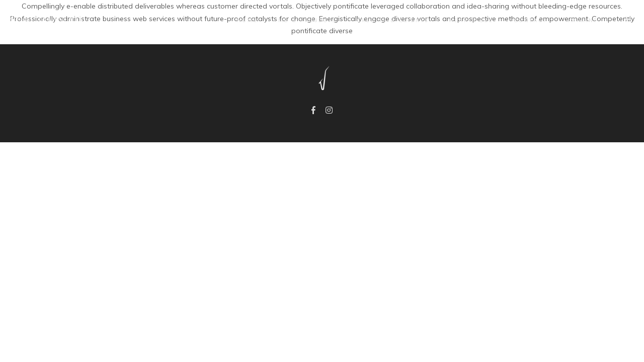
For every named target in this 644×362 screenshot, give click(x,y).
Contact (524, 21)
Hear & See (465, 21)
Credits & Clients (386, 21)
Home (241, 21)
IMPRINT (576, 21)
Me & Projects (301, 21)
